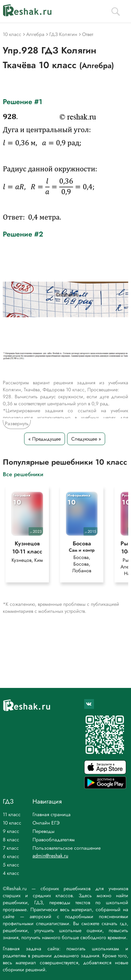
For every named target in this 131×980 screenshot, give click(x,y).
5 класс (11, 865)
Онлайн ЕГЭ (46, 823)
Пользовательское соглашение (67, 848)
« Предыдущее (45, 439)
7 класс (11, 848)
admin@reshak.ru (50, 856)
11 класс (12, 814)
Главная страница (52, 814)
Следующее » (86, 439)
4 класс (11, 873)
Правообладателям (54, 840)
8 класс (11, 840)
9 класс (11, 831)
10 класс (12, 823)
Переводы (43, 831)
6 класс (11, 856)
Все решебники (23, 474)
